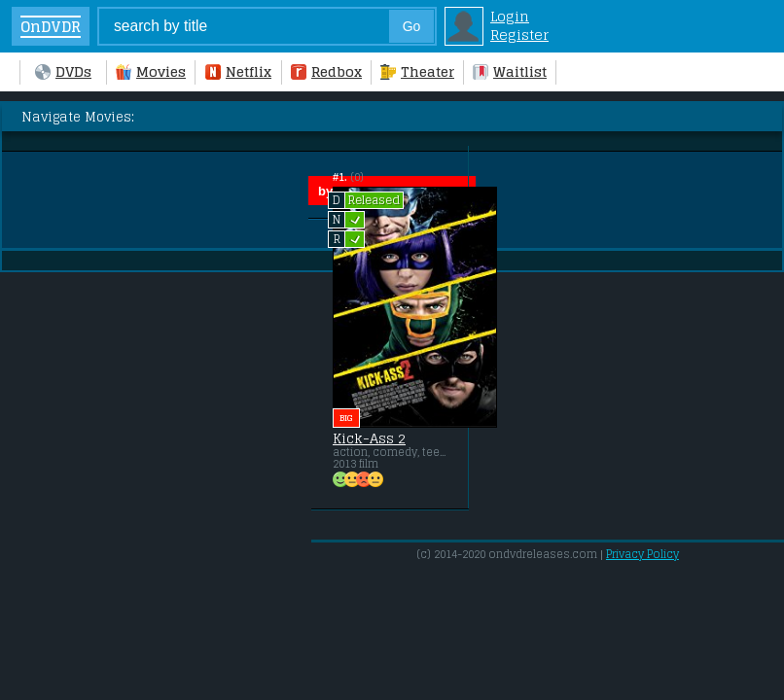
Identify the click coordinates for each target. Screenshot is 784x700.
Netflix (238, 71)
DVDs (63, 71)
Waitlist (510, 71)
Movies (151, 71)
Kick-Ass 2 (369, 438)
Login (510, 16)
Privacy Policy (642, 554)
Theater (417, 71)
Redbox (326, 71)
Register (519, 35)
